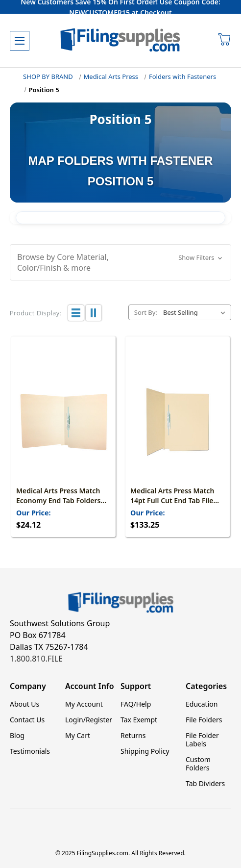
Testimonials (30, 751)
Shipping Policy (145, 751)
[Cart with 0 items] (225, 41)
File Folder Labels (202, 740)
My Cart (78, 735)
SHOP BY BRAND (48, 77)
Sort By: (146, 312)
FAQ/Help (136, 704)
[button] (120, 262)
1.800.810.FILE (36, 659)
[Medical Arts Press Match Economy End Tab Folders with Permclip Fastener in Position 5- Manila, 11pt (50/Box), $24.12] (63, 422)
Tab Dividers (205, 783)
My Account (84, 704)
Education (202, 704)
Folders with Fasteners (182, 77)
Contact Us (27, 720)
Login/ (75, 720)
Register (99, 720)
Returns (133, 735)
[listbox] (196, 312)
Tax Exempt (139, 720)
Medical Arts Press (111, 77)
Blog (17, 735)
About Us (24, 704)
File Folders (204, 720)
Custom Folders (198, 764)
